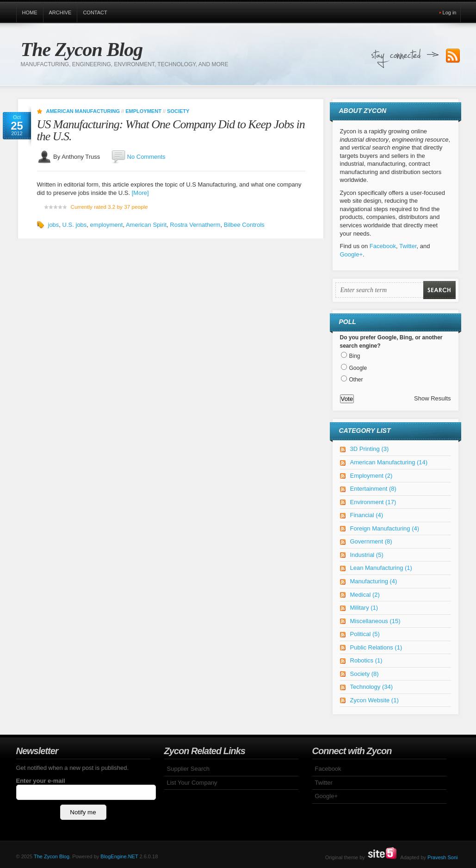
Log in (450, 12)
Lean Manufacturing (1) (381, 568)
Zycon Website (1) (374, 700)
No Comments (146, 157)
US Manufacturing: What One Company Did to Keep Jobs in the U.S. (171, 130)
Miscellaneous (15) (375, 621)
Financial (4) (367, 515)
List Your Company (192, 783)
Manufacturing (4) (374, 581)
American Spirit (146, 225)
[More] (140, 193)
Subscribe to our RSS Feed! (453, 56)
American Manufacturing (83, 111)
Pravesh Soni (442, 857)
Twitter (408, 246)
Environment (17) (373, 502)
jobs (54, 225)
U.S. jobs (75, 225)
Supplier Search (189, 769)
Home (30, 12)
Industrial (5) (367, 555)
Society (178, 111)
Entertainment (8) (373, 489)
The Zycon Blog (82, 50)
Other (356, 380)
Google (358, 368)
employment (107, 225)
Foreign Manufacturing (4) (385, 528)
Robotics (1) (366, 660)
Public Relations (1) (376, 647)
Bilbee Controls (244, 225)
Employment (143, 111)
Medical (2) (365, 595)
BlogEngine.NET (119, 856)
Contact (95, 12)
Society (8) (365, 674)
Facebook (383, 246)
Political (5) (365, 634)
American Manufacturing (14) (389, 462)
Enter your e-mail (41, 781)
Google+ (352, 254)
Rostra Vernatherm (195, 225)
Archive (60, 12)
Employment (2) (371, 476)
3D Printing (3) (370, 449)
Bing (355, 356)
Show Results (432, 398)
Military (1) (364, 608)
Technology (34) (372, 687)
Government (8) (371, 541)
